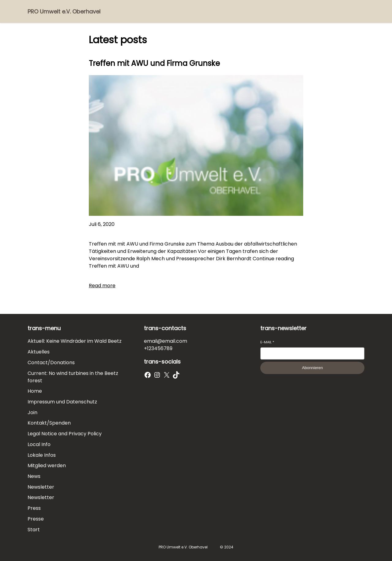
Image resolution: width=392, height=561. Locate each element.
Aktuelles (39, 352)
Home (35, 391)
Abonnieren (312, 368)
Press (34, 508)
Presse (36, 519)
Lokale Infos (42, 455)
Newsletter (41, 487)
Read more (102, 286)
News (34, 476)
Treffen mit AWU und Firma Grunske (154, 63)
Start (34, 530)
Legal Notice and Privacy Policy (65, 434)
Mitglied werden (47, 466)
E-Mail (267, 342)
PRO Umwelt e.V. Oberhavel (64, 11)
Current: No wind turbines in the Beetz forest (73, 377)
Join (32, 412)
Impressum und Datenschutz (62, 402)
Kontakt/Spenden (49, 423)
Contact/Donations (51, 363)
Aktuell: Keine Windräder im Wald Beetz (75, 341)
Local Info (39, 444)
